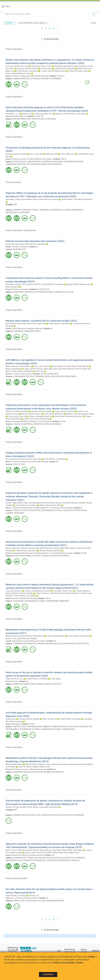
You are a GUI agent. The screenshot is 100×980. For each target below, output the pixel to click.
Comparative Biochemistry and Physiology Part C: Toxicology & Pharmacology (42, 508)
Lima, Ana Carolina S (14, 591)
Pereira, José (30, 853)
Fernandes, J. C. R (13, 114)
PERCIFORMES (26, 556)
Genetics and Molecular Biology (24, 598)
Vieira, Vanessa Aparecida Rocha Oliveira (39, 503)
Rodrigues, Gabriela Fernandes (66, 66)
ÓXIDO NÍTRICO (83, 644)
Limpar (94, 23)
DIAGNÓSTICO (47, 815)
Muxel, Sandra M (12, 287)
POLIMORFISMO (52, 601)
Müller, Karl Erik (52, 154)
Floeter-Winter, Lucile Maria (27, 71)
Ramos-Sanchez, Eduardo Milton (18, 366)
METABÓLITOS (30, 644)
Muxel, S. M (27, 114)
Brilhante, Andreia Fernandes (17, 411)
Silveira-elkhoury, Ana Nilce (50, 850)
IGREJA (24, 901)
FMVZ (56, 374)
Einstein (15, 681)
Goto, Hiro (40, 371)
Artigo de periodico (14, 49)
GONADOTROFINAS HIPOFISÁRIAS (55, 556)
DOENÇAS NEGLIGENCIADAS (25, 815)
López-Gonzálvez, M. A (44, 114)
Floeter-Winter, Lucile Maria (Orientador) (77, 199)
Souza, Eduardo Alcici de (65, 411)
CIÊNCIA (17, 901)
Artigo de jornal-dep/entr (17, 878)
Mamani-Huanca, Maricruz (16, 636)
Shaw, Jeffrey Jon (68, 154)
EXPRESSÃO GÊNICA (30, 210)
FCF (48, 289)
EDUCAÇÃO (32, 901)
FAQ (59, 951)
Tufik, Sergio (56, 679)
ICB (36, 116)
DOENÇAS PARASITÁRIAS (66, 376)
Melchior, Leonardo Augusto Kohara (80, 414)
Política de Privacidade (70, 951)
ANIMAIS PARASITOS (22, 79)
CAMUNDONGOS (34, 162)
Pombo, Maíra (46, 68)
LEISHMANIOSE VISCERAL (24, 376)
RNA (29, 119)
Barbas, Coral (11, 638)
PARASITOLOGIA (38, 119)
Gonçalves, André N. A (33, 284)
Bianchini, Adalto (53, 548)
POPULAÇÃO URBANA (52, 424)
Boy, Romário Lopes (13, 324)
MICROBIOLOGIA (19, 249)
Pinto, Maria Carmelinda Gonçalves (69, 416)
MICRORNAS (25, 212)
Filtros (9, 23)
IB (61, 76)
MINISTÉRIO (59, 901)
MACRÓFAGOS (77, 210)
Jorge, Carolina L (42, 593)
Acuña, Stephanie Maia (56, 636)
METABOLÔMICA (20, 119)
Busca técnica (85, 951)
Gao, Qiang (20, 244)
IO (64, 76)
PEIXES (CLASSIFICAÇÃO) (23, 510)
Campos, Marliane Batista (28, 68)
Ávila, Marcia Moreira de (54, 414)
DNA (28, 164)
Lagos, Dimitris (30, 369)
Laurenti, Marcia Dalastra (65, 68)
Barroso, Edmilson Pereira (31, 414)
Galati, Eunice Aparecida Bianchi (37, 419)
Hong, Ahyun (27, 324)
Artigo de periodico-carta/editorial (21, 230)
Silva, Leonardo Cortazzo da (16, 459)
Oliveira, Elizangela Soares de (40, 416)
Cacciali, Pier (41, 853)
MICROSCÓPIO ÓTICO (14, 860)
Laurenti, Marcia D (57, 593)
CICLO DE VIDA (19, 464)
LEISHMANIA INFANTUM (73, 162)
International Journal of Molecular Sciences (29, 641)
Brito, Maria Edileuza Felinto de (70, 369)
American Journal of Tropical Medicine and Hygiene (32, 159)
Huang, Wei (10, 244)
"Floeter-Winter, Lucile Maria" (33, 23)
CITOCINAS (35, 79)
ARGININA (17, 210)
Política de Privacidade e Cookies (68, 963)
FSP (64, 421)
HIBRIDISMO (64, 601)
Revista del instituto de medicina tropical (28, 855)
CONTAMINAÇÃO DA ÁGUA (52, 510)
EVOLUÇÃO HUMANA (45, 901)
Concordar (48, 975)
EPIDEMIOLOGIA (69, 729)
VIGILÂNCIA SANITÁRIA (23, 424)
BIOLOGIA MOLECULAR (55, 644)
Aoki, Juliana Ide (36, 154)
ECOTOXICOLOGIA (80, 510)
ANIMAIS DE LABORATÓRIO (24, 684)
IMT (51, 374)
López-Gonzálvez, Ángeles (27, 638)
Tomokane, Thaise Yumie (41, 66)
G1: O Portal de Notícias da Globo (25, 898)
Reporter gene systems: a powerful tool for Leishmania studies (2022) (41, 321)
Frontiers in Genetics (20, 247)
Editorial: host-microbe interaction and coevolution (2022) (35, 241)
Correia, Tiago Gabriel (14, 503)
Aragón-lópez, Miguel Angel (69, 853)
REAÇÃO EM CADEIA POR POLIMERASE (46, 164)
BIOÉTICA (58, 684)
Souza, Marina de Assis (62, 366)
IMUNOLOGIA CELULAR (64, 292)
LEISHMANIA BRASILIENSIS (52, 162)
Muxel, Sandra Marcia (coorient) (46, 199)
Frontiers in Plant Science (22, 374)
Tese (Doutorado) (13, 182)
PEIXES (37, 510)
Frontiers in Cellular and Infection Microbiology (30, 76)
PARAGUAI (75, 860)
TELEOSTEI (67, 510)
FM (58, 76)
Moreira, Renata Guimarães (50, 505)
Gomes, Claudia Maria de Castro (18, 73)
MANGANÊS (19, 513)
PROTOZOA (21, 164)
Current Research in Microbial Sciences (27, 329)
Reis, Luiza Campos (42, 366)
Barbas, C (60, 114)
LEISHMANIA (56, 79)
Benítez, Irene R (12, 850)
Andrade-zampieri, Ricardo (29, 850)
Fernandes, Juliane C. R (15, 284)
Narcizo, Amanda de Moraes (67, 503)
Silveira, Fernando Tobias (78, 71)
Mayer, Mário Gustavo (68, 548)
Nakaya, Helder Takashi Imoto (79, 284)
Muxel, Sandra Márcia (14, 764)
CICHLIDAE (37, 556)
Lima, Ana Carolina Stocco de (17, 66)
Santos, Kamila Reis (13, 369)
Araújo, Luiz (34, 896)
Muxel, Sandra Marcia (80, 366)
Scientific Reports (19, 116)
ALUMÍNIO (10, 513)
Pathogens (16, 724)
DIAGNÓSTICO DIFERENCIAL (35, 860)
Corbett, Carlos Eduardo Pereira (53, 71)
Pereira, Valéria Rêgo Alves (47, 369)
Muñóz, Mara (52, 853)
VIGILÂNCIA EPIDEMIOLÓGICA (59, 860)
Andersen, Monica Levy (15, 679)
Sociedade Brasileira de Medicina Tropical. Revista (31, 421)
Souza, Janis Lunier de (17, 416)
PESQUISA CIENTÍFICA (44, 684)
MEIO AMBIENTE (45, 727)
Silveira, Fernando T (72, 593)
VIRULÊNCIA (45, 79)
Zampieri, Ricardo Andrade (16, 154)
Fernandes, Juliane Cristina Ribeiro (19, 199)
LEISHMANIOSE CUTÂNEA (61, 210)
